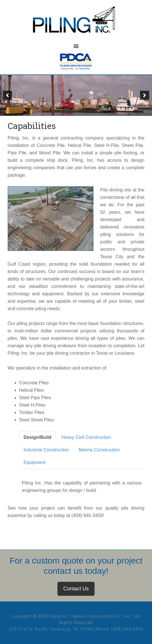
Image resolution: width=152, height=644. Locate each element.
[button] (7, 95)
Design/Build (38, 437)
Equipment (35, 462)
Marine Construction (99, 450)
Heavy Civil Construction (86, 437)
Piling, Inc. (76, 23)
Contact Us (76, 589)
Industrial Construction (46, 450)
